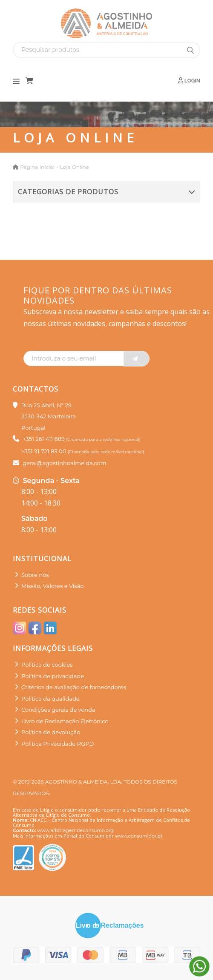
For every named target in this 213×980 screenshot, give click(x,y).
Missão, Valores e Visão (52, 586)
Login (189, 81)
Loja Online (75, 167)
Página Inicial (37, 167)
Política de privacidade (53, 676)
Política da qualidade (50, 699)
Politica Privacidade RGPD (58, 744)
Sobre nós (35, 575)
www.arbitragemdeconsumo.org (75, 830)
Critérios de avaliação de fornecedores (74, 687)
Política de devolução (51, 732)
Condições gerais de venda (58, 710)
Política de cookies (47, 665)
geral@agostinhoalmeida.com (64, 463)
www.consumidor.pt (139, 836)
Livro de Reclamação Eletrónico (65, 721)
